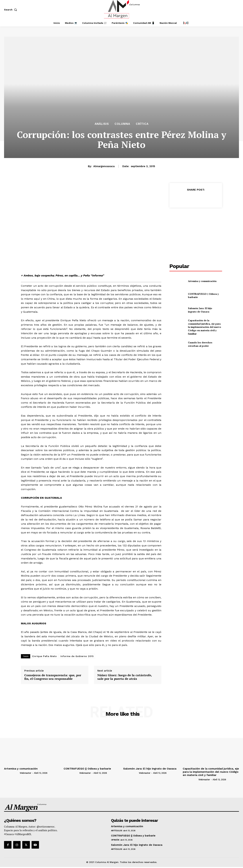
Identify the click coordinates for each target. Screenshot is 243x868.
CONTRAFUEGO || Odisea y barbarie (203, 296)
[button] (11, 10)
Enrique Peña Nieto (45, 656)
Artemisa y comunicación (202, 281)
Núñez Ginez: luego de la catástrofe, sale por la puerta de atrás (125, 677)
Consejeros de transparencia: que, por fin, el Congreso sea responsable (53, 677)
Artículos (117, 831)
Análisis (102, 124)
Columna (122, 124)
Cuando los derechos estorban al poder (200, 344)
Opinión (115, 840)
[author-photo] (12, 773)
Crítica (142, 124)
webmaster (25, 773)
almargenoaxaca (104, 166)
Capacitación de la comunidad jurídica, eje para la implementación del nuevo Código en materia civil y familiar (205, 327)
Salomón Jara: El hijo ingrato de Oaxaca (200, 310)
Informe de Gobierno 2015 (77, 656)
